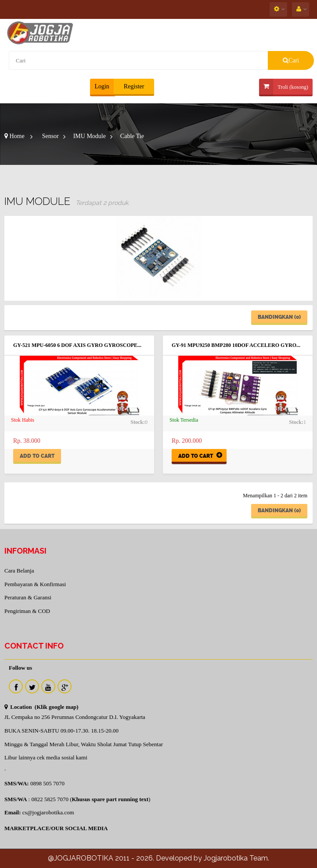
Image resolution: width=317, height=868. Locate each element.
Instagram (65, 686)
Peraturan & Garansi (28, 597)
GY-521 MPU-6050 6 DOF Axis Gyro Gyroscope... (77, 345)
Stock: (138, 422)
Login (102, 86)
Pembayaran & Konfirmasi (35, 584)
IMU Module (90, 136)
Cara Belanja (19, 571)
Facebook (16, 686)
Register (133, 86)
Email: (13, 812)
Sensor (50, 136)
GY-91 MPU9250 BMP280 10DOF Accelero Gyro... (236, 345)
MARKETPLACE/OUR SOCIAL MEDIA (56, 828)
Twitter (32, 686)
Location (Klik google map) (41, 707)
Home (14, 136)
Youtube (48, 686)
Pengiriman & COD (27, 611)
